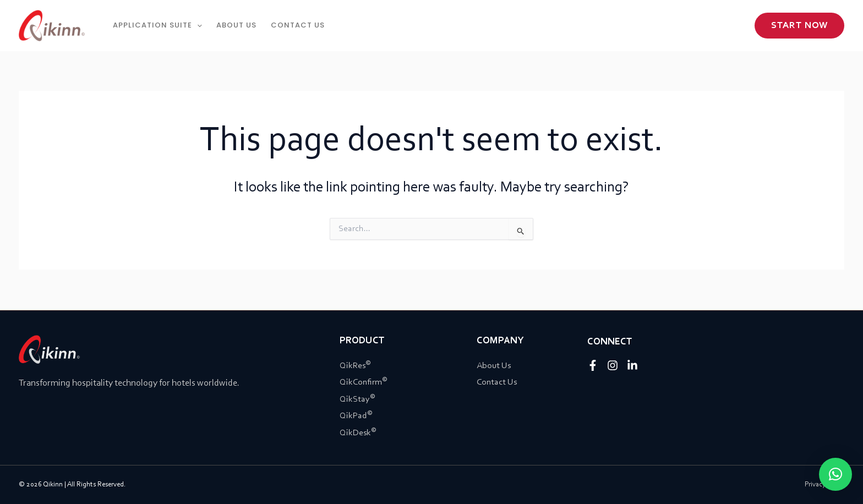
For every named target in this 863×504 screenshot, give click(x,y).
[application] (197, 25)
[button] (799, 26)
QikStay (357, 399)
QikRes (355, 366)
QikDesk (358, 433)
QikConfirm (364, 382)
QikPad (356, 416)
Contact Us (497, 382)
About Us (494, 366)
